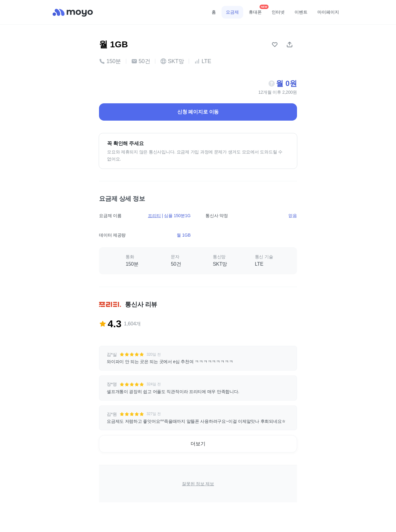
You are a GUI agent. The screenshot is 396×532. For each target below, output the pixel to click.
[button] (198, 358)
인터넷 (278, 12)
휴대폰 (257, 10)
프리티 (154, 216)
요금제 (232, 12)
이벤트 (301, 12)
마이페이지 (328, 12)
